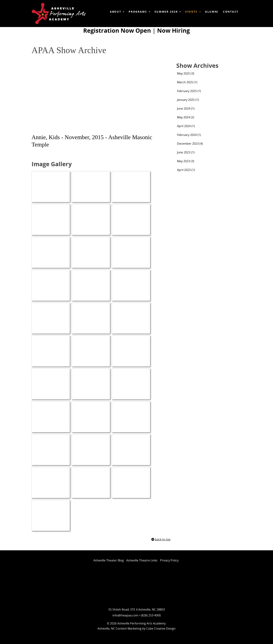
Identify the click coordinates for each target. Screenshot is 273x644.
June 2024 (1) (186, 108)
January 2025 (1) (188, 100)
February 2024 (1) (189, 135)
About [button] (117, 12)
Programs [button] (139, 12)
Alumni (212, 12)
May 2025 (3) (186, 73)
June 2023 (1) (186, 152)
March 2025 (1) (187, 82)
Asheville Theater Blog (109, 560)
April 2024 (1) (186, 126)
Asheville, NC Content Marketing (119, 628)
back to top (161, 539)
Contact (231, 12)
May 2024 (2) (186, 117)
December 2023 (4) (190, 144)
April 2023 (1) (186, 170)
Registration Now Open (117, 31)
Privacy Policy (169, 560)
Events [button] (193, 12)
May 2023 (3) (186, 161)
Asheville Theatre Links (142, 560)
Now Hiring (173, 31)
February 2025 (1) (189, 91)
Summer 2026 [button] (168, 12)
